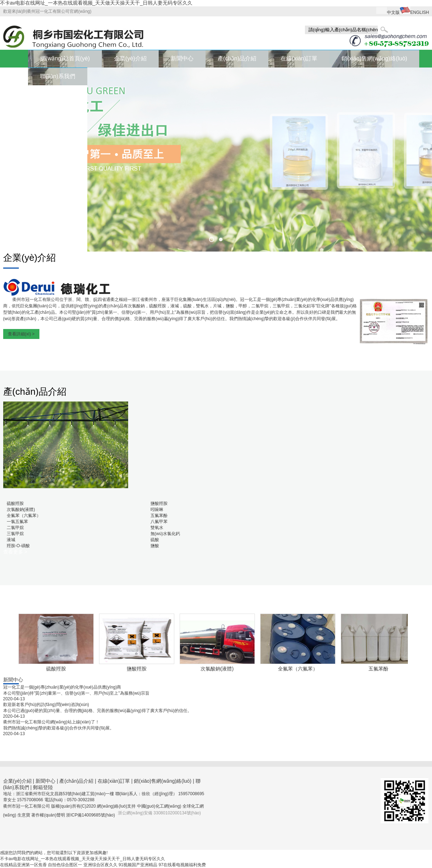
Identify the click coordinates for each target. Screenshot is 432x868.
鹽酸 (155, 546)
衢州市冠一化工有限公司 (36, 300)
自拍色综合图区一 (65, 865)
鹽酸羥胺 (159, 503)
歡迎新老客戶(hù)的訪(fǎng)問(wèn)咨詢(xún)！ (46, 705)
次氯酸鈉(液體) (21, 510)
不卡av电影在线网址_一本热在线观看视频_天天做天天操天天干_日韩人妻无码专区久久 (96, 3)
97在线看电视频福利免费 (182, 865)
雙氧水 (157, 528)
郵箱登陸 (43, 787)
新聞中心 (182, 58)
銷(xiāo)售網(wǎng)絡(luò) (374, 58)
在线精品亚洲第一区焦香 (23, 865)
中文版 (393, 12)
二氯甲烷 (15, 528)
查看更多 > (15, 552)
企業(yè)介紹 (130, 58)
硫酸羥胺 (15, 503)
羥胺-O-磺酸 (18, 546)
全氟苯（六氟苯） (24, 516)
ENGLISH (420, 12)
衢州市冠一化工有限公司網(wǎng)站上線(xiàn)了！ (51, 722)
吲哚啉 (157, 510)
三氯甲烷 (15, 534)
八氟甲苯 (159, 522)
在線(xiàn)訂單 (299, 58)
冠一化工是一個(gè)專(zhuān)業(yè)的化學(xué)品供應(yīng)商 (62, 687)
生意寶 (24, 815)
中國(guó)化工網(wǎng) (159, 806)
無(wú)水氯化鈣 (165, 534)
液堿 (11, 540)
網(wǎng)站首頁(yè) (65, 58)
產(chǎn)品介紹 (237, 58)
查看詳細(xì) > (21, 334)
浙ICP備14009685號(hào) (90, 815)
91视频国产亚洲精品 (138, 865)
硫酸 (155, 540)
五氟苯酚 (159, 516)
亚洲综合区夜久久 (100, 865)
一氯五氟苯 (17, 522)
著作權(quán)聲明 (49, 815)
